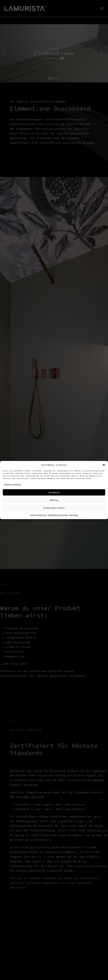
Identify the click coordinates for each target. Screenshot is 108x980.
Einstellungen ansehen (54, 508)
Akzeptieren (54, 492)
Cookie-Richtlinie (38, 515)
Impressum (74, 515)
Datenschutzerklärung (58, 515)
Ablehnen (54, 500)
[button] (104, 465)
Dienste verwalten (13, 484)
